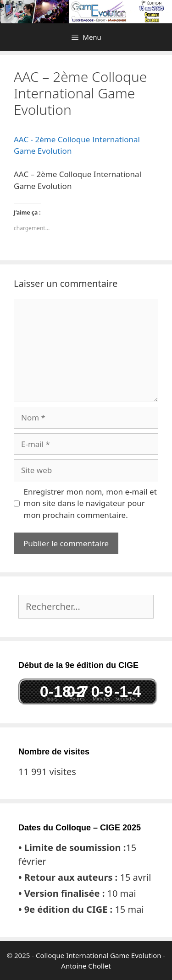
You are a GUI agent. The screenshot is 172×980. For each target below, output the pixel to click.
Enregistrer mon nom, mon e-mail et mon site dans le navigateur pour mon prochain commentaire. (90, 503)
